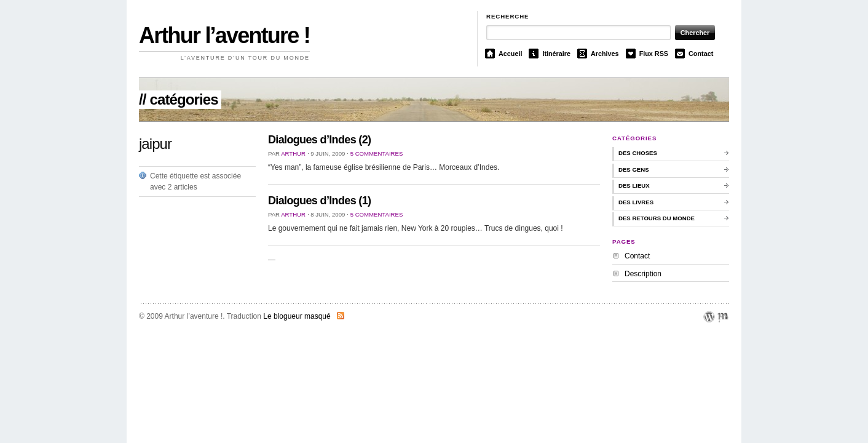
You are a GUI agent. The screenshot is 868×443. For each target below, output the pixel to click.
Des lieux (634, 186)
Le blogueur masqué (297, 316)
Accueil (510, 54)
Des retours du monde (657, 218)
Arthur (293, 154)
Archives (605, 54)
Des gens (634, 170)
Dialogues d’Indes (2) (319, 140)
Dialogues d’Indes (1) (319, 201)
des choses (638, 153)
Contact (701, 54)
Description (643, 274)
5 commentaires (377, 154)
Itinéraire (556, 54)
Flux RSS (654, 54)
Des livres (636, 202)
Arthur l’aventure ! (224, 35)
